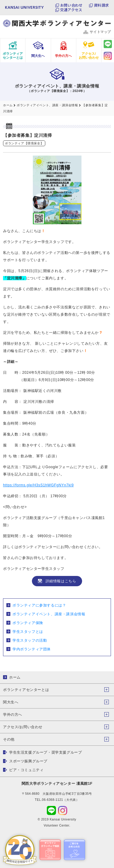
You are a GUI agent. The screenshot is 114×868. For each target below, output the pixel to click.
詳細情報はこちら (61, 581)
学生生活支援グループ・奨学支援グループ (45, 752)
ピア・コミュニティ (26, 770)
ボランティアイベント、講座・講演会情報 (49, 614)
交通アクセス (71, 10)
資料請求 (101, 5)
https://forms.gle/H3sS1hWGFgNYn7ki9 (38, 485)
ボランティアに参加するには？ (39, 605)
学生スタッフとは (28, 632)
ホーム (15, 677)
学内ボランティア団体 (32, 649)
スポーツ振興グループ (28, 761)
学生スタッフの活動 (30, 640)
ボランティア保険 (28, 623)
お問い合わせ (71, 5)
